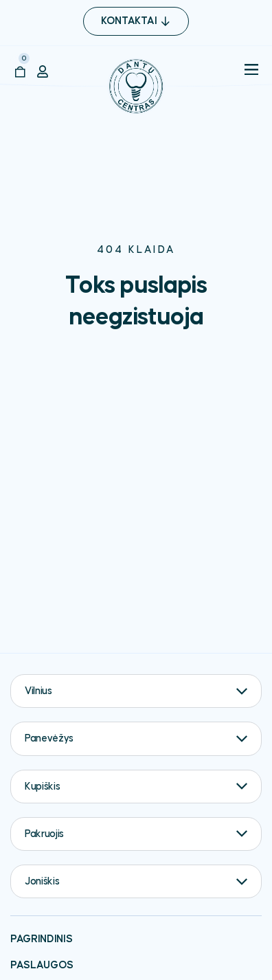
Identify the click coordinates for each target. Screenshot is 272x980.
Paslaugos (42, 965)
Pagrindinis (41, 939)
